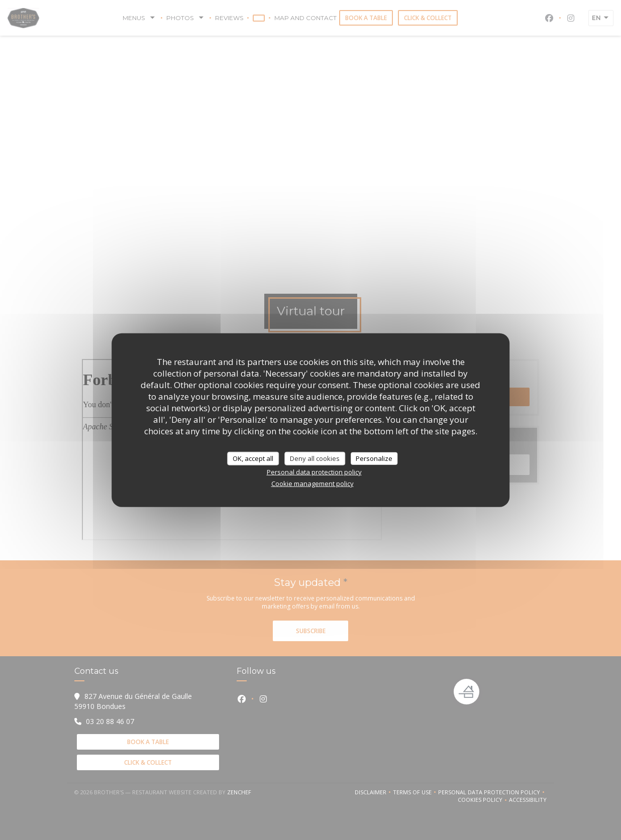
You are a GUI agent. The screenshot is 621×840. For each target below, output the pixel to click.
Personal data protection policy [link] (314, 472)
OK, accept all (253, 458)
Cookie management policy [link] (313, 484)
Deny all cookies (315, 458)
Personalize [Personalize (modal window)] (374, 458)
